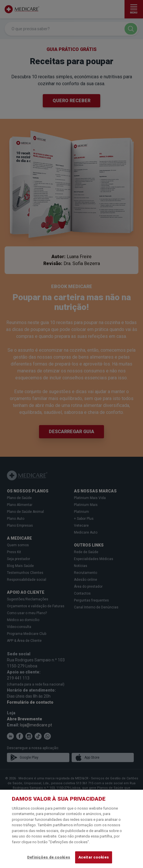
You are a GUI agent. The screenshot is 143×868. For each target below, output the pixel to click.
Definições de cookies (49, 857)
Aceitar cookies (94, 857)
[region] (71, 829)
